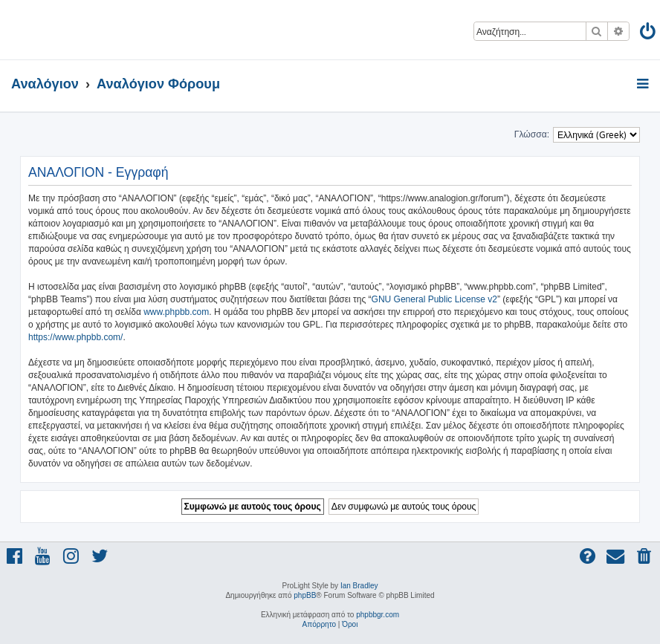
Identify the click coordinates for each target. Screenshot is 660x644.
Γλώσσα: (532, 134)
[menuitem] (648, 34)
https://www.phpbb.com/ (75, 337)
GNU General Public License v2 (434, 299)
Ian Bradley (359, 586)
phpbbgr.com (378, 615)
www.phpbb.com (176, 312)
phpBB (305, 595)
